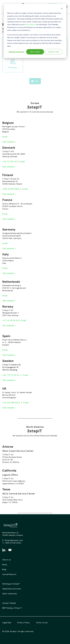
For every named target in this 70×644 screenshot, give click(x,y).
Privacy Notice (31, 24)
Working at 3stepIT (11, 584)
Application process (12, 589)
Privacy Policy (24, 623)
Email (5, 137)
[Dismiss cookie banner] (62, 9)
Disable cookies (54, 52)
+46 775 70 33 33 (11, 375)
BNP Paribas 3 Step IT (12, 608)
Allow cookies (35, 52)
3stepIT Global (9, 603)
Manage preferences (17, 52)
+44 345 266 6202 (11, 403)
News (5, 565)
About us (7, 560)
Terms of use (42, 623)
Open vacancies (10, 594)
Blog (4, 569)
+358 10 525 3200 (11, 189)
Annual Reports (9, 574)
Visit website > (9, 142)
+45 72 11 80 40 (10, 162)
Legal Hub (7, 623)
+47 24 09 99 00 (10, 320)
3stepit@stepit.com (14, 540)
